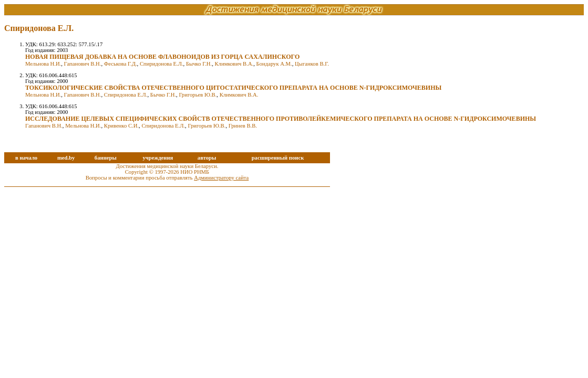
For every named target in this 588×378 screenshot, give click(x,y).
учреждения (158, 158)
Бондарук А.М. (274, 64)
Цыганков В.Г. (312, 64)
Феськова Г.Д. (121, 64)
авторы (207, 158)
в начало (26, 158)
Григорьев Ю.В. (198, 95)
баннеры (106, 158)
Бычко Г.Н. (199, 64)
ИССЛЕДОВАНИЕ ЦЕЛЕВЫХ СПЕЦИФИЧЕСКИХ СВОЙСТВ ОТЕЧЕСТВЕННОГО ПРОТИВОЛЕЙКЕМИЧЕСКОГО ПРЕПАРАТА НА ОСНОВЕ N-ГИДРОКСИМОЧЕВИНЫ (281, 119)
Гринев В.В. (243, 126)
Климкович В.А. (234, 64)
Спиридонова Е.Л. (162, 64)
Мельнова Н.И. (43, 64)
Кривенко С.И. (121, 126)
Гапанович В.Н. (83, 64)
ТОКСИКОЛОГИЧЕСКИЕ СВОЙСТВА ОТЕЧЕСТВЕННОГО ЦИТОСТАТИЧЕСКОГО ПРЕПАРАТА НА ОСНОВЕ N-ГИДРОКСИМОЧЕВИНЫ (233, 88)
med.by (66, 158)
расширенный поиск (278, 158)
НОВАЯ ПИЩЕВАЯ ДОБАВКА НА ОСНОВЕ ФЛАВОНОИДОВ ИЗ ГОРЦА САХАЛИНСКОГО (162, 57)
